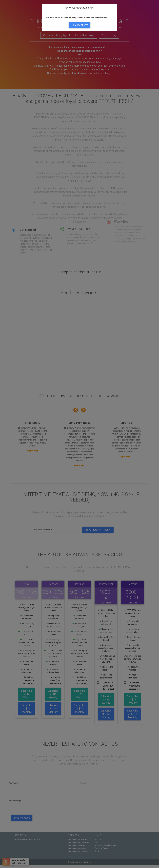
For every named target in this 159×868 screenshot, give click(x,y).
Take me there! (79, 25)
